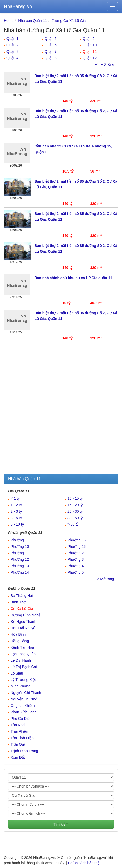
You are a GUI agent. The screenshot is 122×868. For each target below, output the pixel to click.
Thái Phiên (19, 731)
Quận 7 (51, 51)
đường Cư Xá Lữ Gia (69, 21)
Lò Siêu (17, 673)
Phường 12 (20, 559)
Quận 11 (90, 51)
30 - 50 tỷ (75, 518)
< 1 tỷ (15, 498)
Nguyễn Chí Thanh (26, 693)
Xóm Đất (18, 757)
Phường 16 (77, 547)
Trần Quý (18, 744)
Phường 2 (76, 553)
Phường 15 (77, 540)
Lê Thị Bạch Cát (24, 667)
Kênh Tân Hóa (22, 647)
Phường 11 (20, 553)
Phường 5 (76, 572)
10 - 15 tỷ (75, 498)
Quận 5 (51, 39)
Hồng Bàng (20, 641)
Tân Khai (18, 725)
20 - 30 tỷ (75, 511)
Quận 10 (90, 45)
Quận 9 (89, 39)
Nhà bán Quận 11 (33, 21)
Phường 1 (19, 540)
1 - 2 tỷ (16, 505)
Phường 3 (76, 559)
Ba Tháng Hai (22, 596)
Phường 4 (76, 566)
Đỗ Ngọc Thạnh (23, 622)
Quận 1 (12, 39)
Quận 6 (51, 45)
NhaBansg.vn (18, 6)
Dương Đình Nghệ (26, 615)
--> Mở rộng (105, 64)
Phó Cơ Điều (21, 719)
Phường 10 (20, 547)
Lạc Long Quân (23, 654)
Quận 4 (12, 58)
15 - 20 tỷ (75, 505)
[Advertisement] (61, 410)
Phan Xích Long (24, 712)
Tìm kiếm (61, 824)
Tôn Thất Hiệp (22, 738)
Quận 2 (12, 45)
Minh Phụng (21, 686)
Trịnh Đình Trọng (24, 751)
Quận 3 (12, 51)
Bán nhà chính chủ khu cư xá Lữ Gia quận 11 (73, 278)
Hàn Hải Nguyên (24, 628)
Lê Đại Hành (21, 660)
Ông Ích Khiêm (23, 706)
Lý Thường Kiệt (23, 680)
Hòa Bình (18, 634)
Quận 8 (51, 58)
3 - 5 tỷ (16, 518)
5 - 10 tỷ (17, 524)
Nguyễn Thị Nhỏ (24, 699)
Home (9, 21)
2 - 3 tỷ (16, 511)
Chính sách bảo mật (84, 863)
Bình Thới (19, 602)
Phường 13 (20, 566)
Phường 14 (20, 572)
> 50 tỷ (73, 524)
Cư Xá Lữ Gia (22, 609)
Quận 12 (90, 58)
